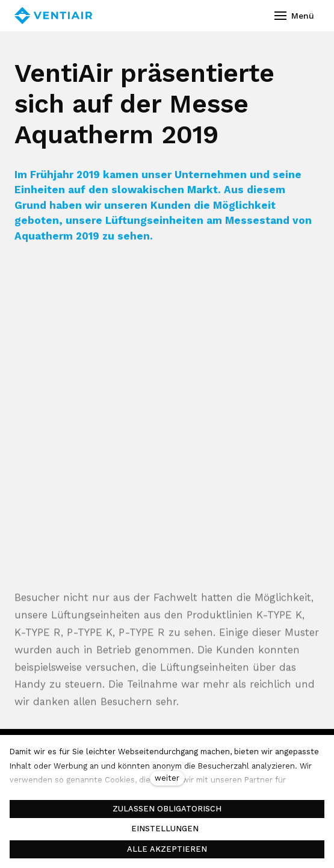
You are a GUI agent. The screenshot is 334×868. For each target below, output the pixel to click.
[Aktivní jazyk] (232, 15)
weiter (167, 778)
